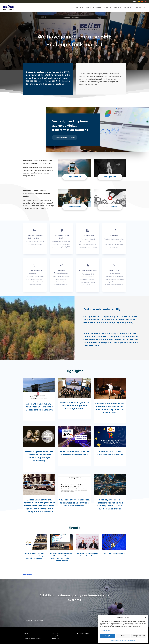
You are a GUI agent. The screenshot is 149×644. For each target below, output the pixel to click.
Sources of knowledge (93, 7)
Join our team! (82, 636)
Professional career (83, 634)
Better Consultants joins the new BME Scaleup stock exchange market (74, 405)
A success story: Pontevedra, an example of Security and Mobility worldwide (74, 503)
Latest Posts (138, 7)
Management (110, 177)
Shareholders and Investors (33, 638)
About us (78, 7)
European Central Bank (61, 237)
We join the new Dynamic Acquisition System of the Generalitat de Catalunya (39, 407)
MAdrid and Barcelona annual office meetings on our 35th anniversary (35, 556)
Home (135, 2)
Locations (27, 636)
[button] (145, 617)
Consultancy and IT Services (65, 138)
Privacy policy (123, 640)
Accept (107, 636)
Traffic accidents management (35, 272)
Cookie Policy (115, 640)
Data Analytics (88, 236)
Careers (106, 7)
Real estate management (114, 272)
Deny (123, 636)
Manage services (106, 630)
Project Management (88, 271)
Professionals (74, 207)
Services (117, 7)
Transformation (110, 207)
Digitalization (74, 177)
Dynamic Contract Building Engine (35, 237)
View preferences (139, 636)
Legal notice (131, 640)
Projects (127, 7)
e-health (114, 236)
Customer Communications (61, 272)
